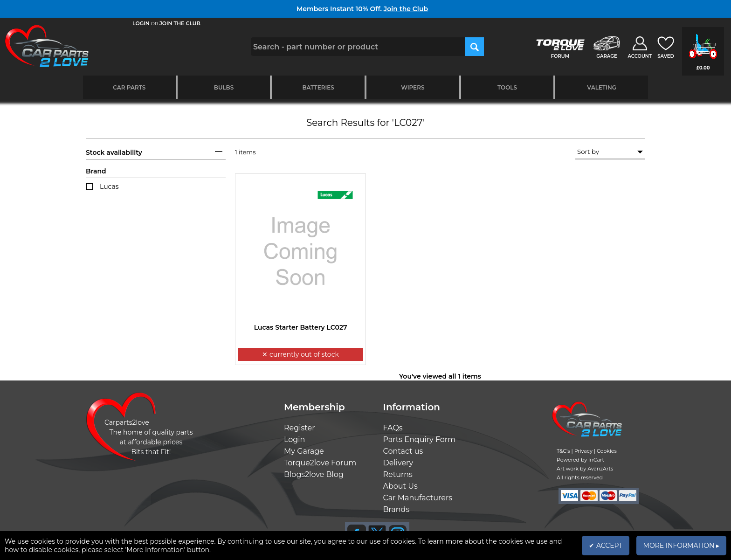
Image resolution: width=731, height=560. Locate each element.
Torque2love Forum (320, 463)
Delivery (398, 463)
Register (300, 428)
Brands (397, 509)
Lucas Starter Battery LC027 (301, 327)
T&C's (563, 451)
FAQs (393, 428)
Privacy (583, 451)
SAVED (666, 56)
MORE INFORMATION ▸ (681, 546)
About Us (400, 486)
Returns (398, 474)
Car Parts (129, 87)
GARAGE (607, 56)
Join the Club (406, 9)
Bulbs (224, 87)
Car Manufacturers (418, 498)
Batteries (318, 87)
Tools (507, 87)
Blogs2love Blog (314, 474)
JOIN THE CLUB (180, 23)
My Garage (304, 451)
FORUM (560, 56)
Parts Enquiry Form (420, 439)
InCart (596, 460)
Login (294, 439)
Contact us (403, 451)
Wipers (413, 87)
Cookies (607, 451)
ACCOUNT (640, 56)
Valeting (602, 87)
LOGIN (141, 23)
